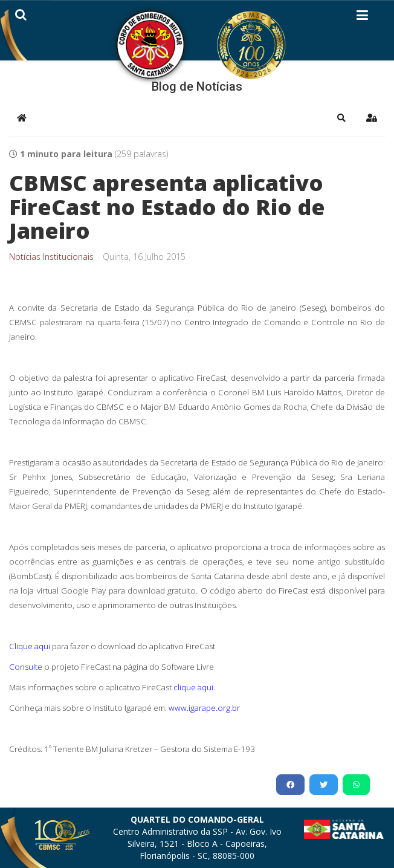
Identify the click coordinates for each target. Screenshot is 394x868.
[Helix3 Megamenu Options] (362, 18)
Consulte (26, 667)
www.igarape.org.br (204, 708)
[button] (341, 118)
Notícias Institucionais (51, 257)
